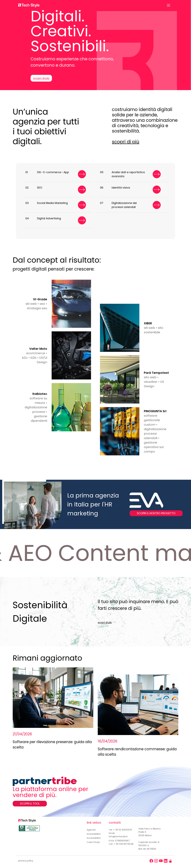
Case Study (93, 842)
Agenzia (91, 830)
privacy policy (26, 861)
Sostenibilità (94, 834)
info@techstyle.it (118, 836)
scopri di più (41, 78)
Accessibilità (94, 838)
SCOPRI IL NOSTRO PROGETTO (156, 513)
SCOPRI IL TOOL (30, 804)
